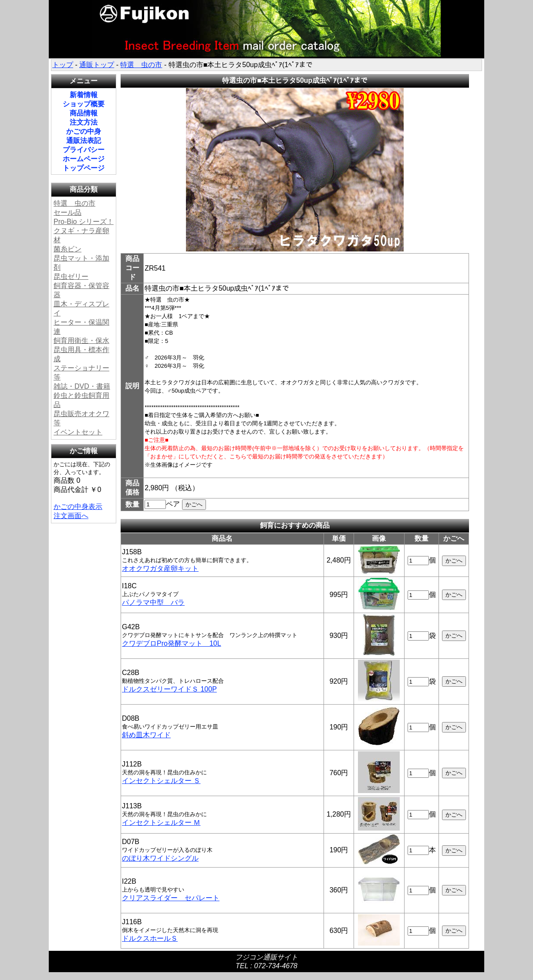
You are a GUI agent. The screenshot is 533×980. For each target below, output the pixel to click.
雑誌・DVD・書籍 (82, 386)
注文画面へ (71, 516)
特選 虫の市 (141, 65)
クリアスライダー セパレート (171, 898)
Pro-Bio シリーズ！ (84, 222)
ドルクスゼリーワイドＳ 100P (169, 689)
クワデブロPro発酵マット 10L (172, 643)
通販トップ (97, 65)
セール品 (67, 212)
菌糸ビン (67, 249)
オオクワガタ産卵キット (160, 568)
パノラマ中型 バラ (153, 602)
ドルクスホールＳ (150, 938)
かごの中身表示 (78, 507)
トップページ (84, 168)
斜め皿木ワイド (146, 735)
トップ (63, 65)
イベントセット (78, 432)
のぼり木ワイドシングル (160, 858)
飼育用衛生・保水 (81, 341)
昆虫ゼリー (71, 276)
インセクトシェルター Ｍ (161, 822)
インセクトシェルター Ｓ (161, 781)
